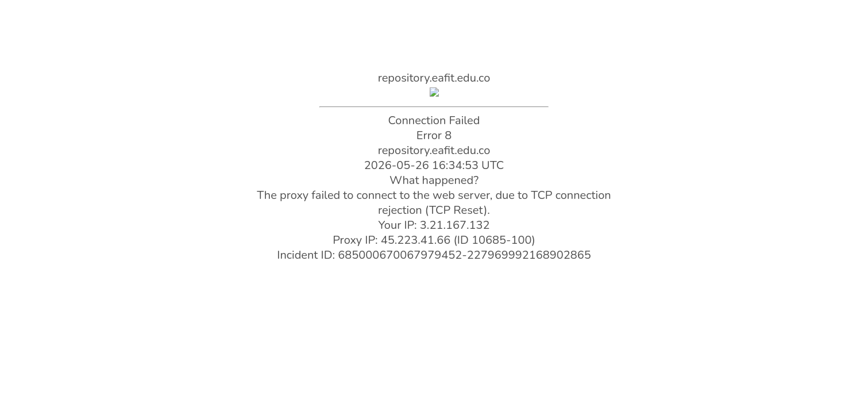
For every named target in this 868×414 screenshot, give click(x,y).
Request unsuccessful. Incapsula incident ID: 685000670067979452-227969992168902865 (434, 207)
